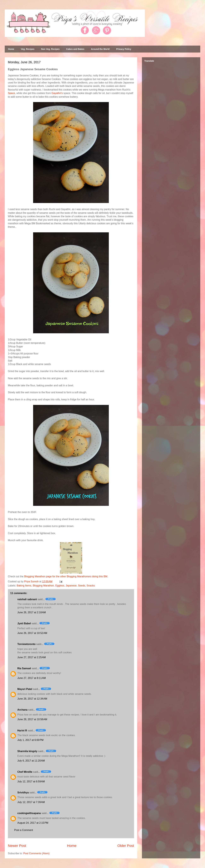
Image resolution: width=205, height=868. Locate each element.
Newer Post (17, 846)
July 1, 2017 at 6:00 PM (30, 740)
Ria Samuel (24, 668)
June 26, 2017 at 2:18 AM (32, 612)
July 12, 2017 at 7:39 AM (31, 802)
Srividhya (23, 793)
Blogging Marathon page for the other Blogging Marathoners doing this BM (66, 576)
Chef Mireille (25, 772)
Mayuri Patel (25, 689)
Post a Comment (24, 830)
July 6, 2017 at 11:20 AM (31, 761)
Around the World (100, 49)
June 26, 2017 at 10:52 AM (32, 633)
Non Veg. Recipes (50, 49)
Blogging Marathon (43, 586)
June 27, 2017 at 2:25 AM (32, 657)
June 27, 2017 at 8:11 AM (32, 678)
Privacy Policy (124, 49)
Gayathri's (57, 93)
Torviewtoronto (26, 644)
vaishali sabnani (27, 599)
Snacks (91, 586)
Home (11, 49)
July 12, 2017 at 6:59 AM (31, 781)
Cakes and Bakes (75, 49)
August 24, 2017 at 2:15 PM (33, 823)
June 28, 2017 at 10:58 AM (32, 719)
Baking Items (24, 586)
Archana (22, 710)
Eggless (60, 586)
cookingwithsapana (29, 813)
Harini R (22, 731)
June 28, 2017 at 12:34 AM (32, 699)
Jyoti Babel (24, 623)
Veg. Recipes (28, 49)
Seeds (82, 586)
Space (11, 93)
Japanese (71, 586)
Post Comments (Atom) (36, 853)
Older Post (126, 846)
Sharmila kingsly (27, 751)
